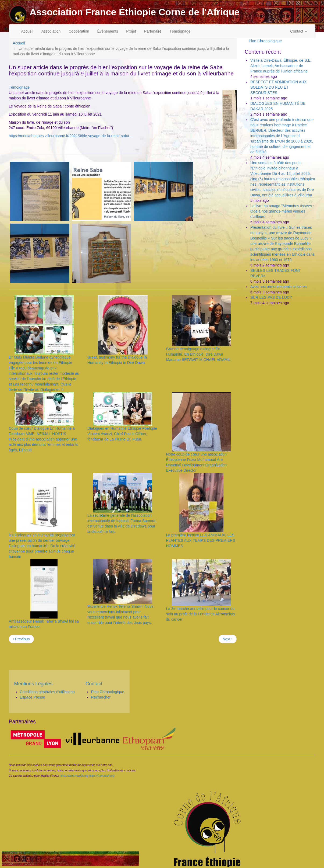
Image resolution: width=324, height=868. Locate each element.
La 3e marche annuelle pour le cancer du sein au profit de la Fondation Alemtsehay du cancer (200, 614)
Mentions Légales (33, 684)
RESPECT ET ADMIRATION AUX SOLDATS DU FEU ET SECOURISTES (278, 87)
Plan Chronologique (265, 41)
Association (51, 31)
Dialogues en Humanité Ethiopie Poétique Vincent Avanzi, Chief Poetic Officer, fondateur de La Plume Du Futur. (122, 434)
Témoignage (180, 31)
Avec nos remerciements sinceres (279, 287)
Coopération (79, 31)
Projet (131, 31)
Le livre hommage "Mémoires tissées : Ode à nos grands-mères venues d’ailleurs (282, 211)
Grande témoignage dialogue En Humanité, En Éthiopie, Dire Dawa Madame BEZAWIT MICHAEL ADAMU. (199, 354)
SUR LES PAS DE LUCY (271, 297)
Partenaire (153, 31)
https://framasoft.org (102, 776)
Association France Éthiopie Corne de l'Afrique (135, 12)
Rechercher (101, 697)
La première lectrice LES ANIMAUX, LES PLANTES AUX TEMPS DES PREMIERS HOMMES (200, 540)
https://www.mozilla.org (74, 776)
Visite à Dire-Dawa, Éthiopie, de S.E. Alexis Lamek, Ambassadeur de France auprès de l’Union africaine (281, 66)
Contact (298, 31)
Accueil (27, 31)
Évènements (108, 31)
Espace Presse (33, 697)
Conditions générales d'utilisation (47, 692)
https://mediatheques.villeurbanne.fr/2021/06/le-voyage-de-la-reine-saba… (71, 136)
